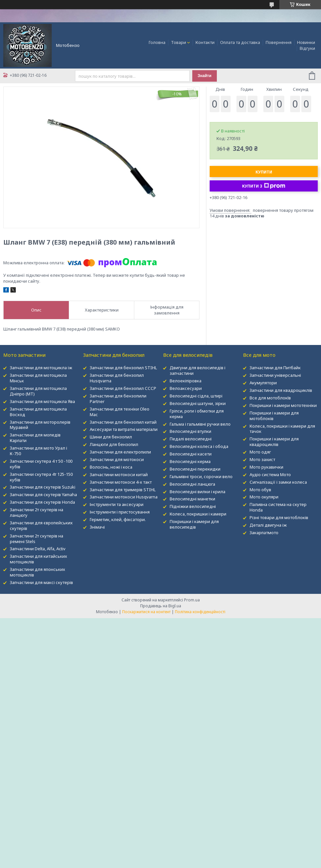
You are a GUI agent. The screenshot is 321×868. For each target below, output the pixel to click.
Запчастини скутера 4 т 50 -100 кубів (41, 464)
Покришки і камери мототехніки (283, 405)
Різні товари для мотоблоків (279, 517)
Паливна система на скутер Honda (278, 507)
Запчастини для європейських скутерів (41, 525)
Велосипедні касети (191, 454)
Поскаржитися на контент (146, 612)
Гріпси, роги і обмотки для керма (197, 414)
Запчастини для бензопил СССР (123, 388)
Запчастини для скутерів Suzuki (43, 487)
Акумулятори (263, 383)
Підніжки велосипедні (193, 506)
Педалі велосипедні (191, 439)
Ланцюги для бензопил (114, 444)
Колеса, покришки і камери (198, 514)
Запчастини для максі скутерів (41, 582)
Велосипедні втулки (190, 431)
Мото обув (260, 490)
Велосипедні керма (190, 461)
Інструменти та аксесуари (117, 504)
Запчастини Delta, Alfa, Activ (38, 549)
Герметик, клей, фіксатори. (118, 519)
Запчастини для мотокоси (117, 459)
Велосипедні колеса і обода (199, 446)
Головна (157, 42)
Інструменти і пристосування (120, 512)
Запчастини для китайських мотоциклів (38, 559)
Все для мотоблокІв (270, 398)
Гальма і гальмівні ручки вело (200, 424)
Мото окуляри (264, 497)
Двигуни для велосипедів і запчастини (198, 370)
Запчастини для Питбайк (275, 368)
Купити (264, 172)
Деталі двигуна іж (268, 525)
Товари (179, 42)
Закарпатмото (264, 533)
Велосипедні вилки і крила (198, 492)
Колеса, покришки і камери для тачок (282, 429)
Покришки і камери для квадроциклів (274, 442)
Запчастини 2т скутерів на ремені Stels (37, 539)
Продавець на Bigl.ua (161, 606)
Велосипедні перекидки (195, 469)
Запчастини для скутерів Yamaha (43, 495)
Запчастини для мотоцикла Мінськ (38, 378)
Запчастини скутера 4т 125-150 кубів (41, 477)
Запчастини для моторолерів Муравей (40, 425)
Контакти (205, 42)
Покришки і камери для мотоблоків (274, 416)
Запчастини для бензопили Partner (118, 399)
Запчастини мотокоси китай (119, 474)
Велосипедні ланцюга (192, 484)
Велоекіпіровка (186, 381)
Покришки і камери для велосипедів (194, 524)
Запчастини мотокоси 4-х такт (121, 482)
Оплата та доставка (240, 42)
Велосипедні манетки (192, 499)
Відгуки (307, 48)
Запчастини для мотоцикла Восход (38, 412)
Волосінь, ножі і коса (111, 467)
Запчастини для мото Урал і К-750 (38, 451)
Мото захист (262, 459)
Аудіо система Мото (270, 474)
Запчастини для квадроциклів (281, 390)
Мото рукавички (266, 467)
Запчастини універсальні (275, 375)
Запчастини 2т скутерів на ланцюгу (37, 512)
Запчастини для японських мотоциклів (38, 572)
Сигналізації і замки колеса (278, 482)
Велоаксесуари (186, 388)
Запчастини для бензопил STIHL (123, 368)
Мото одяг (260, 452)
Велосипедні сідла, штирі (196, 396)
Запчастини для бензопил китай (123, 422)
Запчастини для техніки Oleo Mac (120, 412)
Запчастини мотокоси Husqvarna (124, 497)
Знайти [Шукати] (204, 76)
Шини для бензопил (111, 437)
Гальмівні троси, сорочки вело (201, 476)
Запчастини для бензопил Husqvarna (117, 378)
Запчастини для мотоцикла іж (41, 368)
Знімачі (97, 527)
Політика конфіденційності (200, 612)
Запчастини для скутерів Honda (42, 502)
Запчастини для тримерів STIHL (123, 490)
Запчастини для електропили (120, 452)
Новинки (306, 42)
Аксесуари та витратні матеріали (124, 429)
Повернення (279, 42)
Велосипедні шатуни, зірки (198, 403)
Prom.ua (192, 600)
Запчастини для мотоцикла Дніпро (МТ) (38, 391)
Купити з (264, 186)
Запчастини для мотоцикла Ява (42, 401)
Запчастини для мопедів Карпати (35, 438)
